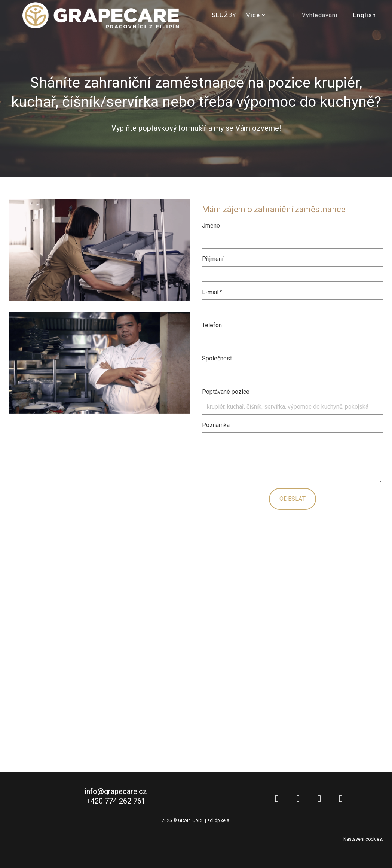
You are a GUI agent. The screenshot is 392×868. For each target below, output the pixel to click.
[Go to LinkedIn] (277, 801)
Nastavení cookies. (363, 841)
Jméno (211, 226)
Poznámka (216, 425)
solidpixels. (219, 823)
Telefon (212, 325)
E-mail (212, 292)
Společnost (217, 358)
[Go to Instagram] (319, 801)
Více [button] (256, 15)
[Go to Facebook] (298, 801)
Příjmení (213, 259)
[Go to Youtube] (341, 801)
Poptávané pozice (226, 392)
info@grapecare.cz (116, 794)
